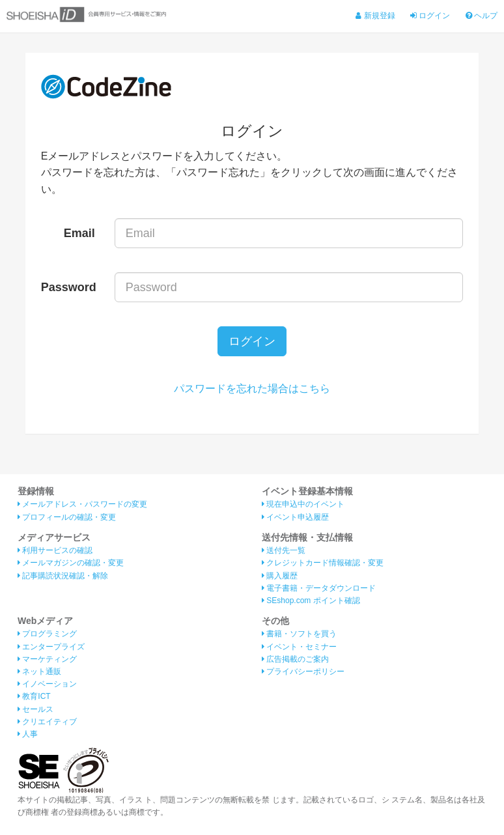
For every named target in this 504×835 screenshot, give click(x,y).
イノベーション (47, 684)
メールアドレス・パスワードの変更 (82, 504)
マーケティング (47, 659)
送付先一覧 (284, 550)
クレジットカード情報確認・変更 (323, 563)
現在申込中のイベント (303, 504)
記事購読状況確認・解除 (63, 576)
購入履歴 (280, 576)
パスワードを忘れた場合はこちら (252, 389)
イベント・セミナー (299, 647)
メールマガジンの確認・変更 (71, 563)
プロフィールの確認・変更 (67, 517)
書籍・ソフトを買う (299, 634)
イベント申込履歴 (295, 517)
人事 (28, 734)
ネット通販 (39, 672)
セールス (35, 709)
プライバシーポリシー (303, 672)
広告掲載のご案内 (295, 659)
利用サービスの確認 (55, 550)
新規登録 (375, 16)
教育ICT (34, 696)
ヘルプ (482, 16)
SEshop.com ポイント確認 (311, 601)
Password (69, 287)
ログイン (430, 16)
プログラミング (47, 634)
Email (79, 233)
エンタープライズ (51, 647)
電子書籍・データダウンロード (319, 588)
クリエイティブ (47, 722)
